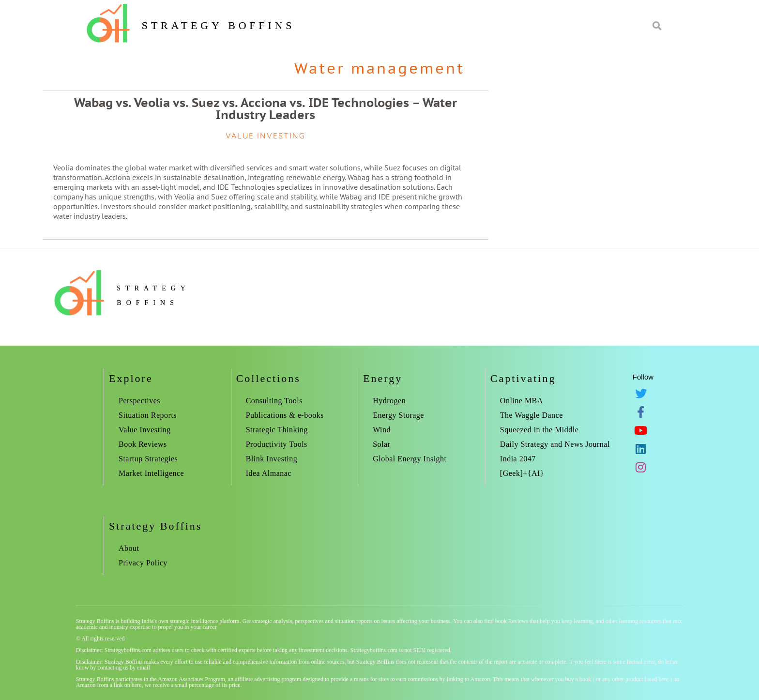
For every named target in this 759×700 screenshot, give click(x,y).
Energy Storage (398, 415)
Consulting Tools (274, 401)
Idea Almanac (269, 473)
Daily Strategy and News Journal (555, 444)
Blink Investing (272, 459)
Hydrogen (389, 401)
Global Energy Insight (410, 459)
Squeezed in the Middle (539, 430)
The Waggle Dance (531, 415)
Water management (379, 68)
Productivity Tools (277, 444)
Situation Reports (148, 415)
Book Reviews (143, 444)
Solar (381, 444)
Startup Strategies (148, 459)
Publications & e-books (285, 415)
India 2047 (518, 459)
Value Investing (144, 430)
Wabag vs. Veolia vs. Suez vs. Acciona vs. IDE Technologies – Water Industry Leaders (266, 109)
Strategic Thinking (277, 430)
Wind (382, 430)
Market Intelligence (151, 473)
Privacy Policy (143, 563)
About (129, 548)
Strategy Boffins (218, 25)
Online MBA (522, 401)
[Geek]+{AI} (522, 473)
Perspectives (139, 401)
